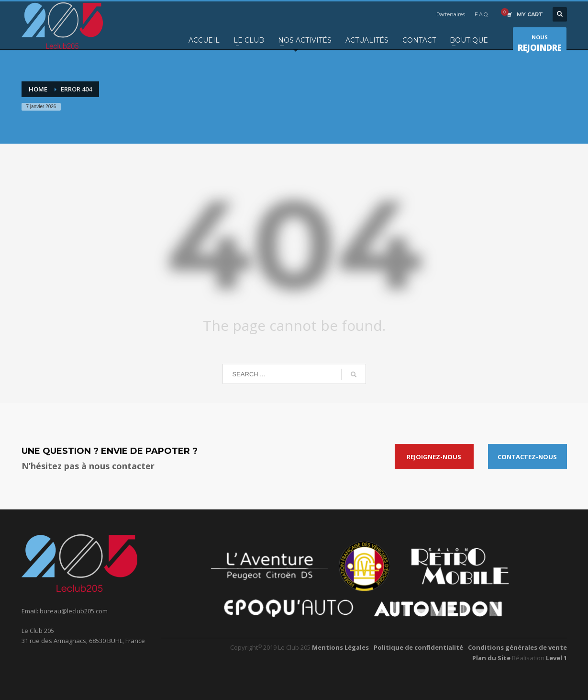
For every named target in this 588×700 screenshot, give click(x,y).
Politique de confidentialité (419, 647)
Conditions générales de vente (517, 647)
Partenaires (451, 14)
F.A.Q (481, 14)
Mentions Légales (340, 647)
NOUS (540, 45)
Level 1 (556, 658)
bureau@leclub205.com (74, 611)
